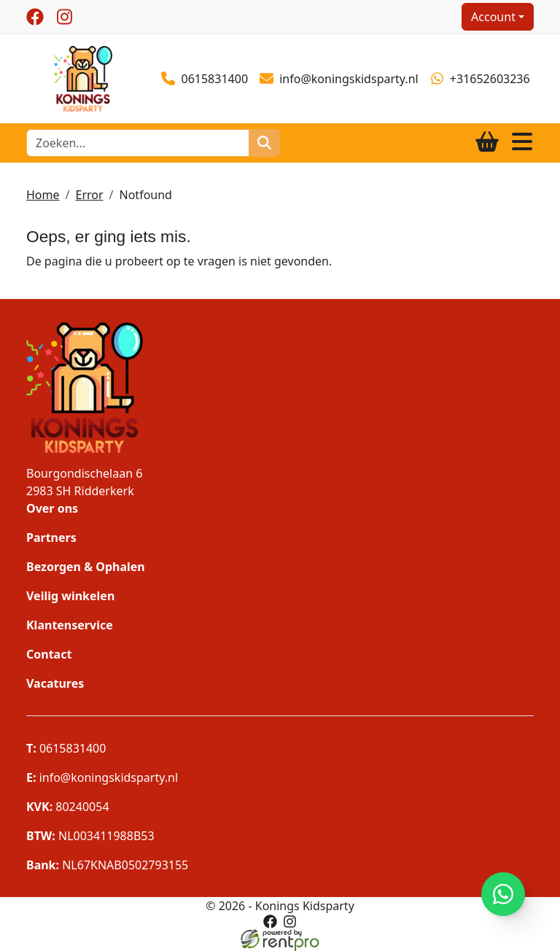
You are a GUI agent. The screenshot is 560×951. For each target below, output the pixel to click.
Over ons (52, 508)
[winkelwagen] (487, 143)
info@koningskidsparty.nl (339, 79)
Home (43, 195)
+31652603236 (480, 79)
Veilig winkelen (70, 596)
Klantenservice (70, 625)
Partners (51, 537)
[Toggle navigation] (522, 143)
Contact (49, 654)
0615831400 (205, 79)
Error (89, 195)
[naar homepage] (83, 77)
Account (493, 17)
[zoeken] (264, 143)
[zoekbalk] (138, 143)
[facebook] (35, 17)
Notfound (146, 195)
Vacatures (55, 683)
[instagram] (64, 17)
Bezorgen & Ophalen (86, 567)
